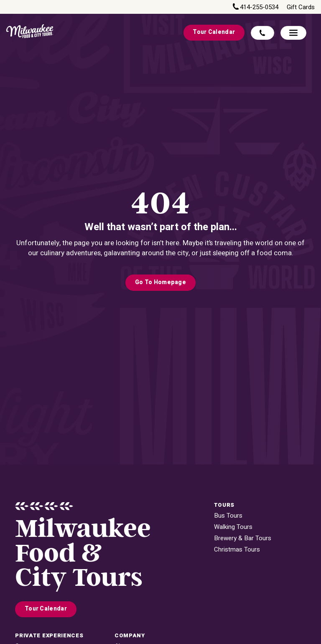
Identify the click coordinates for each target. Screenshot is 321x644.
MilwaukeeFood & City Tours (83, 554)
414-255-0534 (259, 7)
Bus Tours (228, 516)
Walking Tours (233, 527)
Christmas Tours (237, 550)
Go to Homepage (160, 282)
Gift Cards (301, 7)
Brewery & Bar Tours (243, 538)
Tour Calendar (214, 32)
